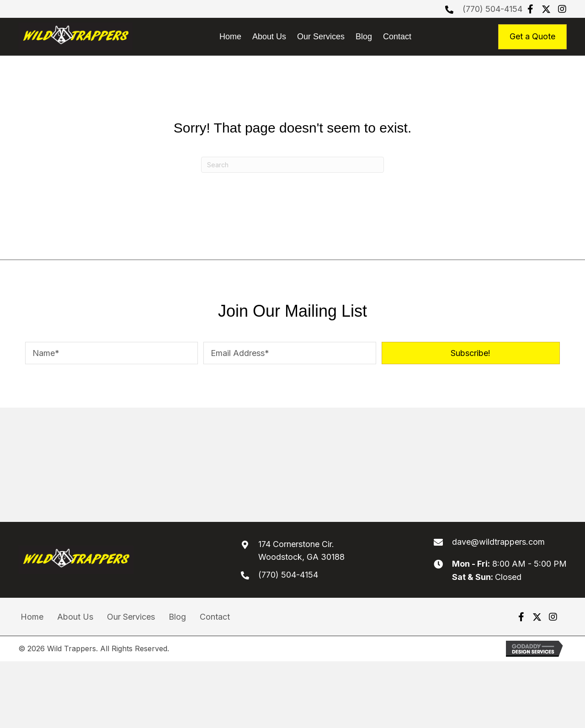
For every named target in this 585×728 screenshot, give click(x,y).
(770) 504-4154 (492, 9)
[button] (530, 9)
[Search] (292, 165)
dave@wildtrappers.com (498, 542)
